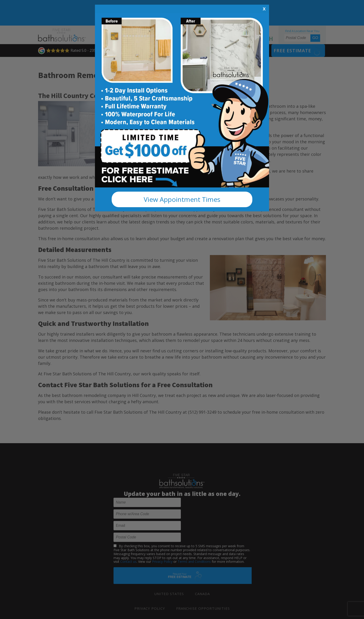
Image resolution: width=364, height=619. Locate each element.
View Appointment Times (182, 199)
